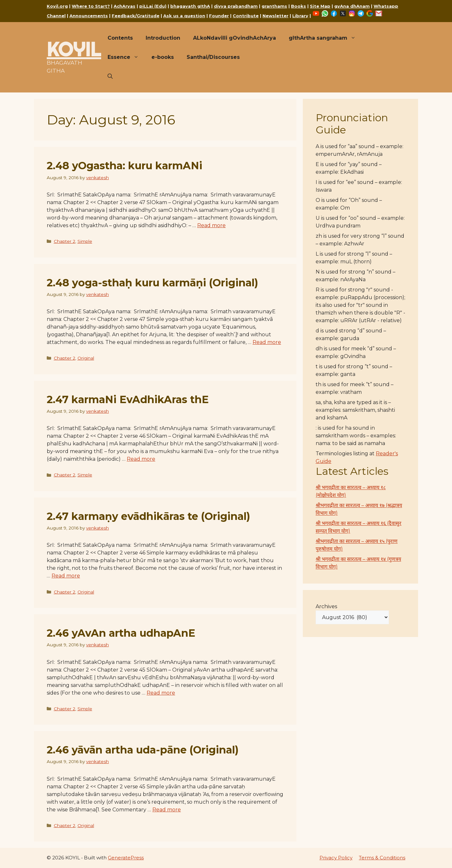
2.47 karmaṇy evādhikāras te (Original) (148, 516)
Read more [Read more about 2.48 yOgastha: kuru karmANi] (211, 225)
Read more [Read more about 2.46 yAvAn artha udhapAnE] (161, 693)
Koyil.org (57, 6)
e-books (163, 57)
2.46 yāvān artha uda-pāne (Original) (143, 750)
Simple (85, 241)
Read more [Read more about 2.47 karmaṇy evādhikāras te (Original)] (66, 576)
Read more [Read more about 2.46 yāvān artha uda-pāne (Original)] (167, 810)
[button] (110, 76)
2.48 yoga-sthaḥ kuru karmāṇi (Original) (152, 283)
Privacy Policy (336, 858)
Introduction (163, 38)
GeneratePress (126, 858)
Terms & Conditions (382, 858)
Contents (120, 38)
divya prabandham (236, 6)
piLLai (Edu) (153, 6)
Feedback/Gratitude (136, 16)
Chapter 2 (65, 241)
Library (300, 16)
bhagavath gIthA (190, 6)
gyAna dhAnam (352, 6)
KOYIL (74, 49)
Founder (219, 16)
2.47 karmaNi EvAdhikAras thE (128, 399)
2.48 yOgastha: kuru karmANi (125, 166)
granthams (274, 6)
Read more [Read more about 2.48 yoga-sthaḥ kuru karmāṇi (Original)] (267, 342)
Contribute (246, 16)
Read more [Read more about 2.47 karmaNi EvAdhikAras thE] (141, 459)
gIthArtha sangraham (325, 38)
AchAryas (125, 6)
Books (299, 6)
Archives (326, 606)
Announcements (89, 16)
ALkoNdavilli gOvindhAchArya (234, 38)
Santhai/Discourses (213, 57)
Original (86, 358)
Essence (126, 57)
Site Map (320, 6)
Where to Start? (91, 6)
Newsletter (275, 16)
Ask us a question (184, 16)
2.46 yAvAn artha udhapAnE (121, 633)
